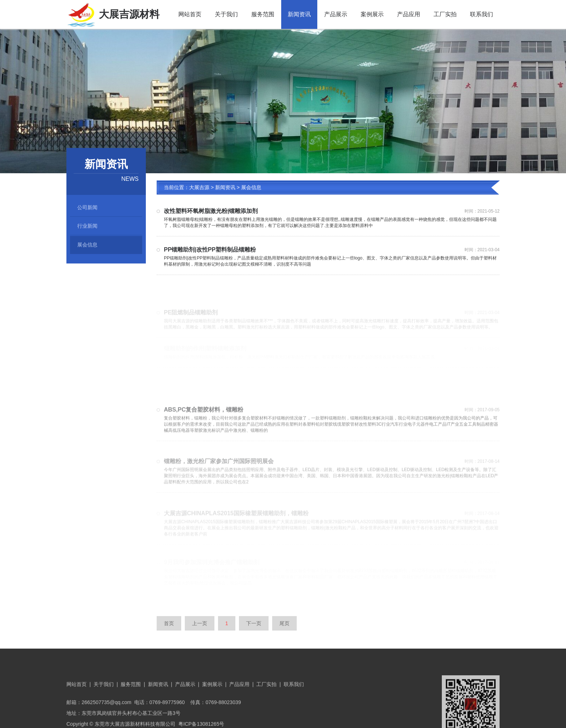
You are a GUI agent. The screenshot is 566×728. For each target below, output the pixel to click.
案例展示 (372, 14)
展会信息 (87, 248)
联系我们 (482, 14)
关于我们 (226, 14)
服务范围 (263, 14)
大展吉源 (199, 188)
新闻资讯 (299, 14)
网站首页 (190, 14)
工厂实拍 (445, 14)
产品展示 (336, 14)
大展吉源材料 (113, 14)
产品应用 (409, 14)
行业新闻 (87, 228)
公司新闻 (87, 209)
